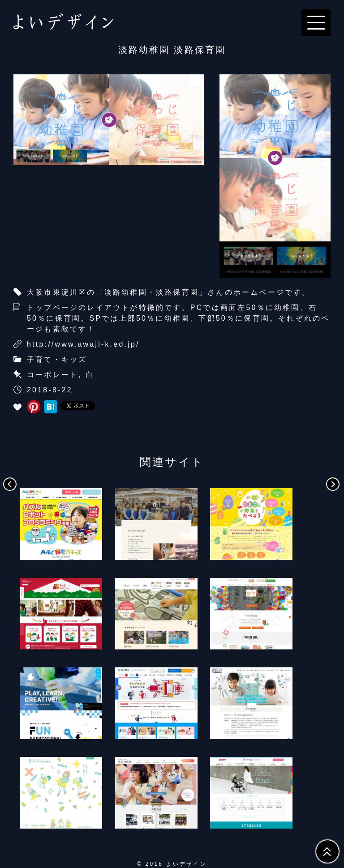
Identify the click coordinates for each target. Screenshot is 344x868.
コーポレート (53, 375)
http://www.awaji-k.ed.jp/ (83, 344)
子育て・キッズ (57, 359)
